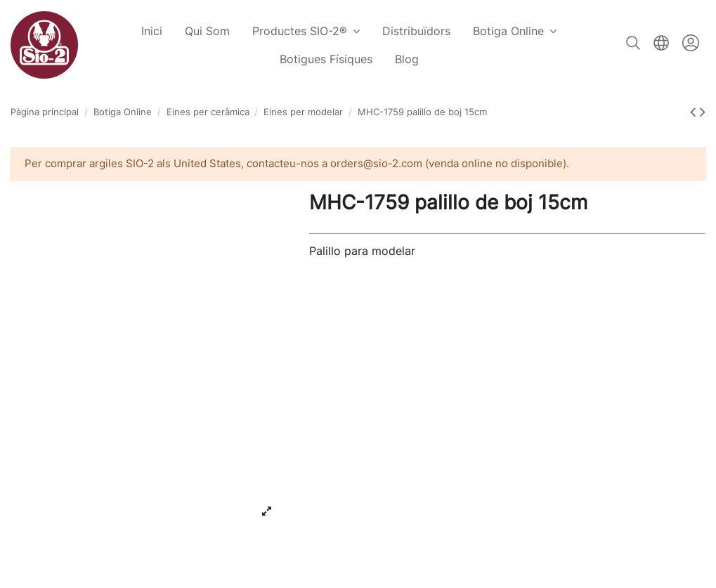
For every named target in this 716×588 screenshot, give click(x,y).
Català (661, 43)
